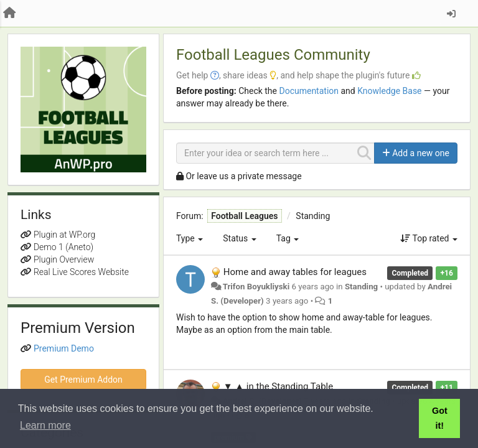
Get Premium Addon (83, 380)
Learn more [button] (45, 425)
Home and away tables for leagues (295, 272)
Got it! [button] (440, 418)
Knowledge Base (389, 91)
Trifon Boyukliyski (256, 287)
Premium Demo (64, 348)
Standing (313, 216)
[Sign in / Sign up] (451, 14)
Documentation (309, 91)
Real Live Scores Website (81, 272)
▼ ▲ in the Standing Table (278, 386)
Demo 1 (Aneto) (63, 247)
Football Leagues (244, 216)
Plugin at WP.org (64, 235)
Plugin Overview (64, 259)
